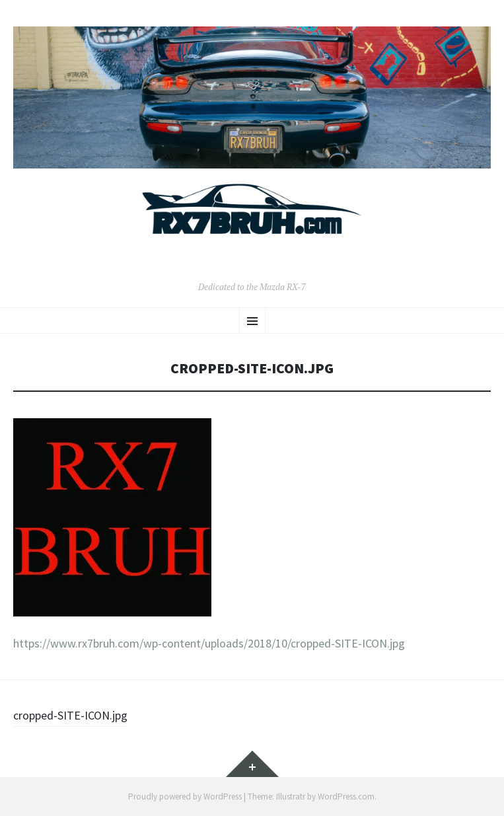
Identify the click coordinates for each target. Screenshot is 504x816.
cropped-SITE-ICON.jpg (70, 715)
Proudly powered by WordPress (185, 797)
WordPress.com (346, 797)
